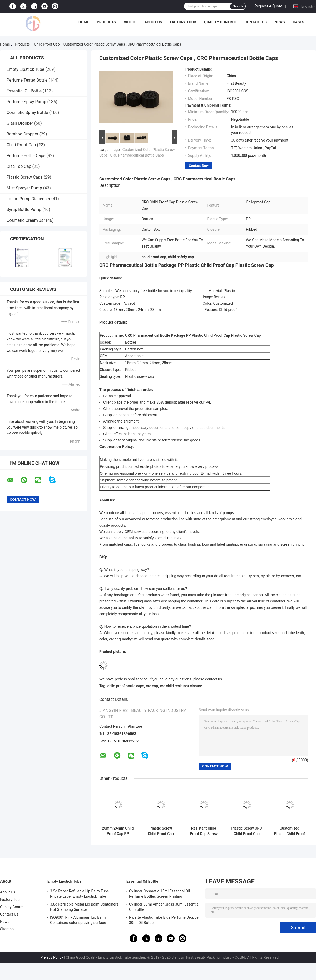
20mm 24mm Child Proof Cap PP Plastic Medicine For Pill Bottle (118, 831)
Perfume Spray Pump (26, 102)
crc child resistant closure (181, 686)
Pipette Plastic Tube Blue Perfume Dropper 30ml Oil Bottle (164, 920)
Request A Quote (268, 6)
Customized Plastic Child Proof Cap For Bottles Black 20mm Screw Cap (290, 831)
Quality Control (220, 22)
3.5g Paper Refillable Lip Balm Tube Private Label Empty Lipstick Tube (79, 894)
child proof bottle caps (126, 686)
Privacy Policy (52, 957)
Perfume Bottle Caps (26, 156)
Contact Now (199, 166)
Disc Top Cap (19, 166)
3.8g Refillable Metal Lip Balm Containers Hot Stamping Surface (84, 907)
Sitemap (7, 929)
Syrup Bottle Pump (24, 210)
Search (238, 6)
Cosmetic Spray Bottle (27, 112)
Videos (130, 22)
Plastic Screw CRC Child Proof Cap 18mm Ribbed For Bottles (246, 831)
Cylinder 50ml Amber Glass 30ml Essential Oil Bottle (164, 907)
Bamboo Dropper (23, 134)
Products (106, 22)
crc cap (152, 686)
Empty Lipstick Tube (25, 69)
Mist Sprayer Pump (24, 188)
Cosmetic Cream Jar (26, 220)
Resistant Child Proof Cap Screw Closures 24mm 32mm (204, 831)
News (280, 22)
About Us (153, 22)
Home (84, 22)
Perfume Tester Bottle (27, 80)
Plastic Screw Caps (24, 177)
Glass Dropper (20, 123)
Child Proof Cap (47, 44)
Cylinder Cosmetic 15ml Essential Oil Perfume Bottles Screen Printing (160, 894)
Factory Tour (183, 22)
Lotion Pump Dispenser (28, 199)
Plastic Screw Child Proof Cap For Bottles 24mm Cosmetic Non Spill (161, 831)
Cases (299, 22)
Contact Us (256, 22)
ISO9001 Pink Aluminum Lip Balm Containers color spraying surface (78, 920)
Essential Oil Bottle (24, 91)
